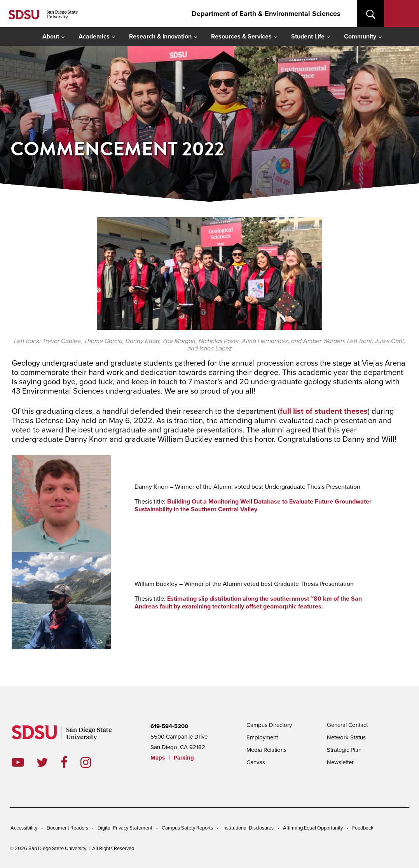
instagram (92, 762)
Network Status (346, 737)
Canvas (256, 762)
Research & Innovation (160, 37)
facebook (71, 762)
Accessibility (24, 828)
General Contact (347, 725)
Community (360, 37)
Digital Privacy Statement (125, 828)
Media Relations (266, 750)
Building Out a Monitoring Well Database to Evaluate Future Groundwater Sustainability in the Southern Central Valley (253, 505)
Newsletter (340, 762)
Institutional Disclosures (248, 828)
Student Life (308, 37)
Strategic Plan (344, 750)
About (51, 37)
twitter (49, 762)
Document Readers (67, 828)
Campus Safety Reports (187, 828)
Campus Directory (269, 725)
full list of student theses (324, 411)
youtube (18, 762)
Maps (158, 758)
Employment (262, 737)
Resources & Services (241, 37)
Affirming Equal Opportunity (313, 828)
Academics (94, 37)
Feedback (363, 828)
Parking (184, 758)
